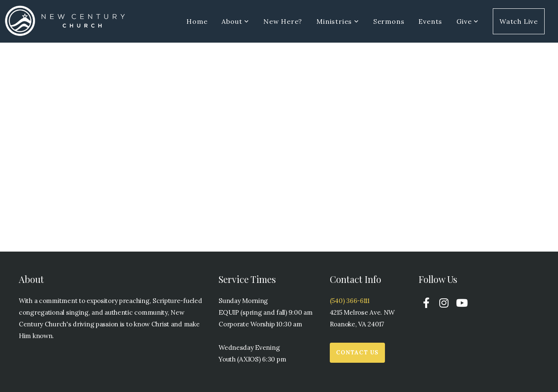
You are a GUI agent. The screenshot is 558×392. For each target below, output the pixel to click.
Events (430, 21)
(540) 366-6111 (350, 301)
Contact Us (357, 353)
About (235, 21)
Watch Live (519, 21)
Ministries (338, 21)
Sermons (389, 21)
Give (468, 21)
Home (197, 21)
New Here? (283, 21)
